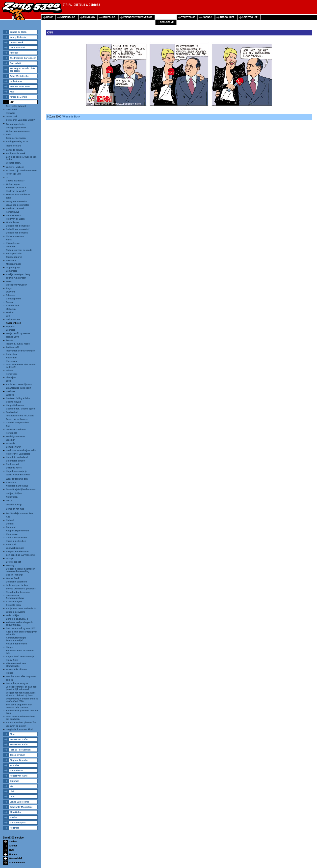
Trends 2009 (12, 337)
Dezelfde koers (14, 468)
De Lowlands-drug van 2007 (21, 628)
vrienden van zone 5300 (138, 17)
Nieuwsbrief (15, 858)
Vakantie (11, 443)
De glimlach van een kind (19, 729)
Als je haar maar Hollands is (21, 608)
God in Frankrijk (14, 575)
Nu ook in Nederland (17, 457)
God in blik (15, 63)
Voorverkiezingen (15, 548)
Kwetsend (11, 482)
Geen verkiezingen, (16, 138)
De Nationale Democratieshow (15, 597)
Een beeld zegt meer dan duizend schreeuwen (19, 706)
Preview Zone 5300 (20, 87)
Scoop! (10, 302)
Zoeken (13, 841)
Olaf (12, 791)
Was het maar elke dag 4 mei (21, 676)
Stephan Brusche (19, 760)
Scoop (9, 558)
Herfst (9, 240)
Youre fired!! (13, 578)
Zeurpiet (10, 330)
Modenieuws (13, 222)
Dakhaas (11, 391)
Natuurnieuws (13, 215)
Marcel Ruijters (18, 823)
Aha (8, 517)
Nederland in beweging (18, 592)
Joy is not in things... (17, 419)
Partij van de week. (16, 153)
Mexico (10, 313)
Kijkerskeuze (13, 243)
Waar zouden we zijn (17, 479)
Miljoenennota (13, 264)
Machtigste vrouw (15, 436)
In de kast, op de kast (17, 585)
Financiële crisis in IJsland (20, 416)
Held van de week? (16, 188)
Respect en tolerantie (17, 551)
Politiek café (13, 347)
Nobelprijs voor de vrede (19, 250)
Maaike (13, 817)
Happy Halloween (15, 405)
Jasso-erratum (17, 755)
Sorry (9, 500)
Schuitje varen (14, 447)
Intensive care (13, 146)
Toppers (10, 326)
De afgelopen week (16, 128)
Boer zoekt (12, 545)
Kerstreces (12, 374)
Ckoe (12, 734)
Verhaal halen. (13, 163)
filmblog (89, 17)
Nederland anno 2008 (17, 486)
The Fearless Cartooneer (23, 58)
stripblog (109, 17)
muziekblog (68, 17)
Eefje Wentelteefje (19, 76)
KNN (12, 102)
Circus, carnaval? (15, 181)
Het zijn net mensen (16, 644)
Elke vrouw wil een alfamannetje (16, 665)
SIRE (9, 198)
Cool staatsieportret (16, 538)
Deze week (12, 110)
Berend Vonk (16, 42)
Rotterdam (12, 358)
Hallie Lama (16, 81)
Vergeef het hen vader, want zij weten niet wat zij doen (21, 694)
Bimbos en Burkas (17, 619)
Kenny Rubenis (18, 37)
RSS (12, 850)
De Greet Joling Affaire (18, 398)
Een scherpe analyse (17, 683)
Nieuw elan (12, 497)
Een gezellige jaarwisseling (20, 555)
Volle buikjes (13, 615)
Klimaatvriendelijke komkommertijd (16, 639)
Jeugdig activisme (16, 612)
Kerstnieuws (13, 212)
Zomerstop (12, 271)
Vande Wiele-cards (19, 802)
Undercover (12, 534)
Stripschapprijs (14, 257)
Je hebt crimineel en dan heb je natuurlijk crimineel (21, 688)
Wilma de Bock (71, 117)
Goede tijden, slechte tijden (20, 409)
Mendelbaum (16, 771)
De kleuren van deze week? (20, 120)
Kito (12, 92)
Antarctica (11, 354)
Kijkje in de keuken (16, 541)
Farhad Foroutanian (20, 750)
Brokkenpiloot (13, 562)
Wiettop (10, 395)
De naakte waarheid (16, 582)
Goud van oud (17, 48)
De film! (10, 524)
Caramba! (11, 527)
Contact (13, 854)
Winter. (10, 371)
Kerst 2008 (12, 433)
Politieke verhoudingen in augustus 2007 (20, 624)
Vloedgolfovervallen (17, 285)
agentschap (250, 17)
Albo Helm (15, 812)
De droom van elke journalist (21, 450)
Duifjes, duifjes (14, 493)
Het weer (11, 113)
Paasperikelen (13, 323)
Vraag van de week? (17, 202)
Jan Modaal (12, 412)
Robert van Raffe (19, 739)
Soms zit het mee (15, 509)
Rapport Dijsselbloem (17, 531)
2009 (8, 381)
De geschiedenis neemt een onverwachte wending (21, 570)
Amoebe (14, 53)
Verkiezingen (13, 184)
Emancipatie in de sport (19, 388)
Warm (9, 281)
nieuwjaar (11, 377)
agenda (207, 17)
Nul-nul (10, 520)
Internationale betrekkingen (21, 351)
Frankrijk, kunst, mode (18, 344)
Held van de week (15, 208)
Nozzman (15, 828)
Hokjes (10, 673)
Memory (10, 565)
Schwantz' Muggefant (21, 807)
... (7, 177)
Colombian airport (16, 461)
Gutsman (14, 781)
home (49, 17)
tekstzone (188, 17)
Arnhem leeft (13, 306)
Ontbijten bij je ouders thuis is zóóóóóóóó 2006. (22, 700)
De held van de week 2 (18, 229)
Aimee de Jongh (18, 97)
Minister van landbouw (18, 195)
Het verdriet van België (18, 454)
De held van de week (17, 233)
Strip (9, 135)
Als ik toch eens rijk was (19, 384)
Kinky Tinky (12, 660)
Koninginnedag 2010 (17, 142)
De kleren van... (14, 319)
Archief (13, 846)
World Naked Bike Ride (18, 475)
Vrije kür (10, 440)
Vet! (8, 316)
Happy (9, 647)
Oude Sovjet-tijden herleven (21, 489)
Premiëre (11, 247)
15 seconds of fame (16, 669)
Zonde (9, 340)
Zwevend (11, 292)
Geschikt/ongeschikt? (18, 423)
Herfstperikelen (14, 254)
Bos (8, 426)
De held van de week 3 (18, 226)
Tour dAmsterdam (16, 278)
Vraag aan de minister (17, 205)
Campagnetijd (13, 299)
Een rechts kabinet (16, 106)
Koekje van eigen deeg (18, 274)
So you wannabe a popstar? (21, 589)
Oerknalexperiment (16, 430)
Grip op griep (13, 267)
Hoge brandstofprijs (17, 471)
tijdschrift (227, 17)
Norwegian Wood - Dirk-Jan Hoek (22, 70)
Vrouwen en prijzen (16, 726)
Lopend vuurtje (14, 505)
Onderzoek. (12, 116)
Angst (9, 288)
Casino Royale (14, 402)
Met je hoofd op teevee (18, 333)
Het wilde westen (15, 236)
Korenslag (11, 361)
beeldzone (167, 22)
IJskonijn (11, 309)
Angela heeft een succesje (20, 657)
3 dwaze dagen (14, 602)
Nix (11, 786)
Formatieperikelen (16, 124)
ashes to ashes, (14, 150)
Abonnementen (17, 863)
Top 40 (9, 680)
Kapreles (14, 765)
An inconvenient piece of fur (21, 723)
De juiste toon (13, 605)
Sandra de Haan (18, 32)
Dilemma (11, 295)
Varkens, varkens (15, 167)
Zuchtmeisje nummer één (19, 513)
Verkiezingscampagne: (18, 131)
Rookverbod (13, 464)
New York (11, 260)
